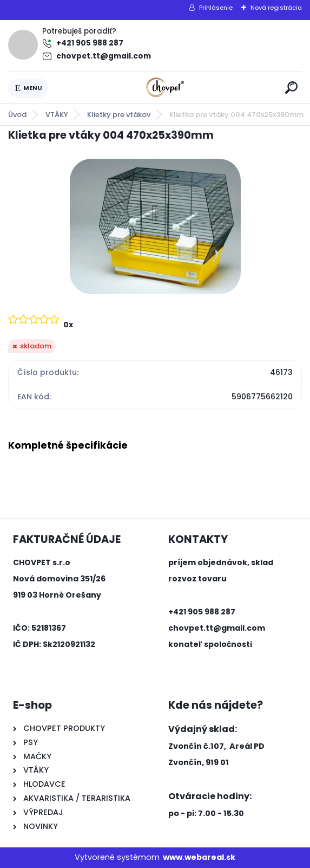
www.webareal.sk (199, 857)
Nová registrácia (276, 8)
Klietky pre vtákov (119, 115)
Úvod (17, 115)
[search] (291, 88)
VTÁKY (57, 115)
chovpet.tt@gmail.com (104, 56)
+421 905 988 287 (90, 43)
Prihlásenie (216, 8)
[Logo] (165, 88)
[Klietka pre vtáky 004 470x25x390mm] (155, 226)
